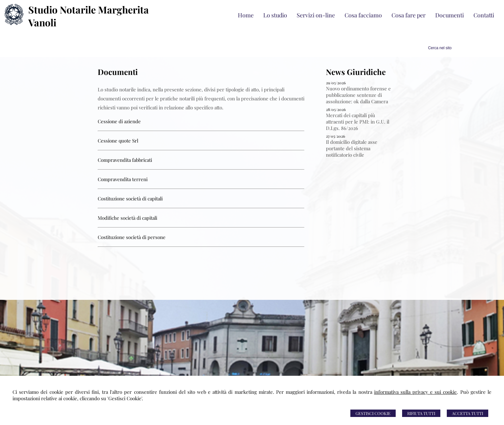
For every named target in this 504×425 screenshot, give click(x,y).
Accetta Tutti (468, 413)
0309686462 (206, 374)
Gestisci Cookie (373, 413)
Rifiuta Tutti (421, 413)
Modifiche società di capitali (127, 218)
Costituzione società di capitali (130, 199)
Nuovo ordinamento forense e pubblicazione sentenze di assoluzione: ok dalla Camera (358, 95)
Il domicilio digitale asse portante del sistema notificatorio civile (352, 148)
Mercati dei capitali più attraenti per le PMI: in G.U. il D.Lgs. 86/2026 (358, 122)
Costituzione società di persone (132, 237)
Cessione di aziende (119, 121)
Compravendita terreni (123, 179)
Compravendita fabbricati (125, 160)
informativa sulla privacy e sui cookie (416, 392)
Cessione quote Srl (118, 141)
